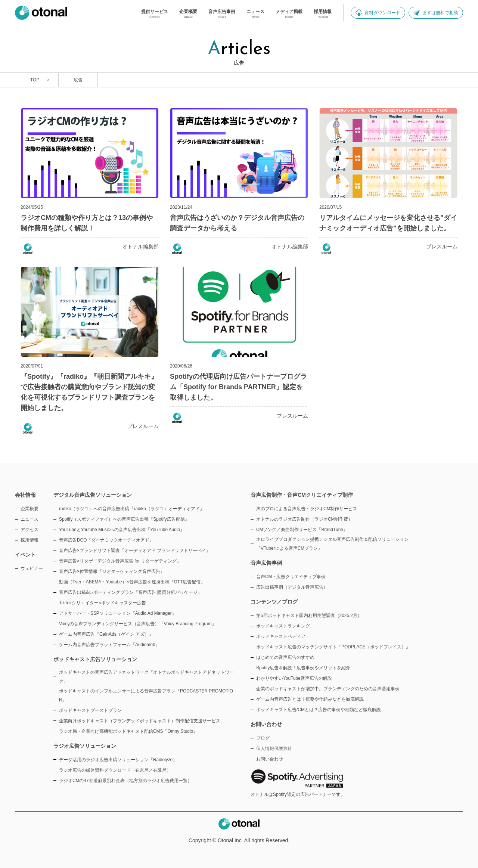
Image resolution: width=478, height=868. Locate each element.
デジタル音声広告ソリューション (93, 495)
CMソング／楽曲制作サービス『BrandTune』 (302, 530)
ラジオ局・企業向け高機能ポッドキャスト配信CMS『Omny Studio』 (128, 731)
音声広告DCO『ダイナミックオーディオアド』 (106, 540)
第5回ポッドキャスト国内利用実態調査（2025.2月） (309, 616)
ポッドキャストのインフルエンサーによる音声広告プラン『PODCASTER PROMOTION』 (146, 695)
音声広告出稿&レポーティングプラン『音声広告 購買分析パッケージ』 (131, 592)
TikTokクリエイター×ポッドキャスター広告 (103, 603)
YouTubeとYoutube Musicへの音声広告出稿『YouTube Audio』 (122, 530)
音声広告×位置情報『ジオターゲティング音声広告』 (112, 571)
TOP (35, 80)
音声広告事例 (266, 563)
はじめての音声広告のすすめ (285, 657)
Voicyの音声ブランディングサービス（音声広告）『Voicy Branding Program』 (138, 624)
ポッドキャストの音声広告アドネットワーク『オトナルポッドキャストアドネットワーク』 (146, 677)
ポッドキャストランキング (283, 626)
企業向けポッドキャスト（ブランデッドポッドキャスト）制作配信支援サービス (140, 721)
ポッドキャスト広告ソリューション (95, 659)
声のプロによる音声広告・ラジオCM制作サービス (307, 509)
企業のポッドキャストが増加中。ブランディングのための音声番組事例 (328, 689)
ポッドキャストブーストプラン (90, 710)
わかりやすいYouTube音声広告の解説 (294, 678)
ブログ (263, 738)
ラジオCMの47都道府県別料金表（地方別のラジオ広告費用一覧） (125, 781)
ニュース (30, 519)
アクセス (30, 530)
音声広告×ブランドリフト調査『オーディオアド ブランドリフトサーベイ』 (135, 551)
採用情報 (30, 540)
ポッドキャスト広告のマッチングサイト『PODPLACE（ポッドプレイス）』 (333, 647)
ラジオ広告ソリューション (85, 746)
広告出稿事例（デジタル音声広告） (292, 587)
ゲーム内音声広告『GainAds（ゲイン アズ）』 (106, 634)
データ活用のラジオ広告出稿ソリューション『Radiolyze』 (118, 760)
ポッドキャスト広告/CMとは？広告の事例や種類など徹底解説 (319, 710)
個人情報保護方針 (274, 748)
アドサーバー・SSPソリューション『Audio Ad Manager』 (118, 613)
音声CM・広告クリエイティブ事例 (291, 577)
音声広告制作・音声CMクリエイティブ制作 (302, 495)
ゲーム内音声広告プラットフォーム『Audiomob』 (109, 645)
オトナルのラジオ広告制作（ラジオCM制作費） (305, 519)
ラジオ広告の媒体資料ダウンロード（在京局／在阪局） (115, 770)
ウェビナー (32, 568)
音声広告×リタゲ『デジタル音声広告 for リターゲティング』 (120, 561)
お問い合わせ (270, 759)
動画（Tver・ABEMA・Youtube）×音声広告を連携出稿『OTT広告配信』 (132, 582)
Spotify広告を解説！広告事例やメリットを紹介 (303, 668)
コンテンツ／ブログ (274, 602)
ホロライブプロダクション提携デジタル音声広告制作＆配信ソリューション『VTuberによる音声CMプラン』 (332, 544)
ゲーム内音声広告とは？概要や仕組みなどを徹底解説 (310, 699)
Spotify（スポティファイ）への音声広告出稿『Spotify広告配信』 (124, 519)
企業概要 (30, 509)
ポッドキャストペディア (281, 636)
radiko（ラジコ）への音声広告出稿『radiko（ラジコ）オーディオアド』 (132, 509)
